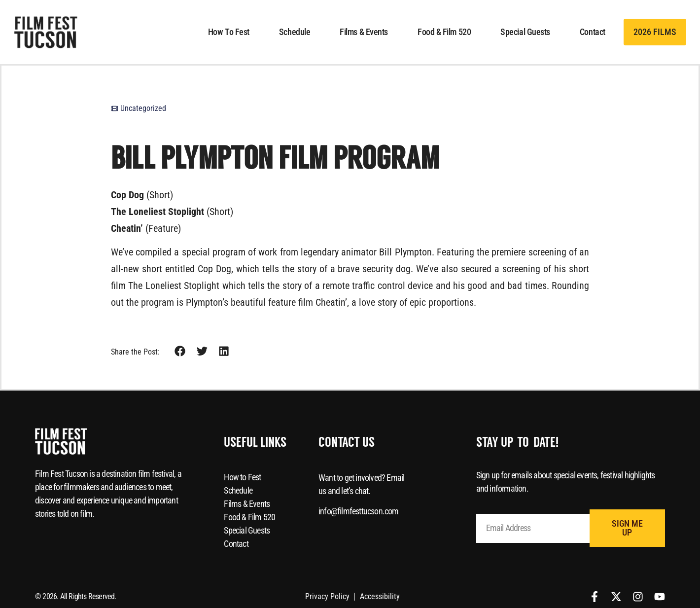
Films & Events (364, 32)
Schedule (295, 32)
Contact (593, 32)
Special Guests (525, 32)
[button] (180, 351)
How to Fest (229, 32)
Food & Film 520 (444, 32)
